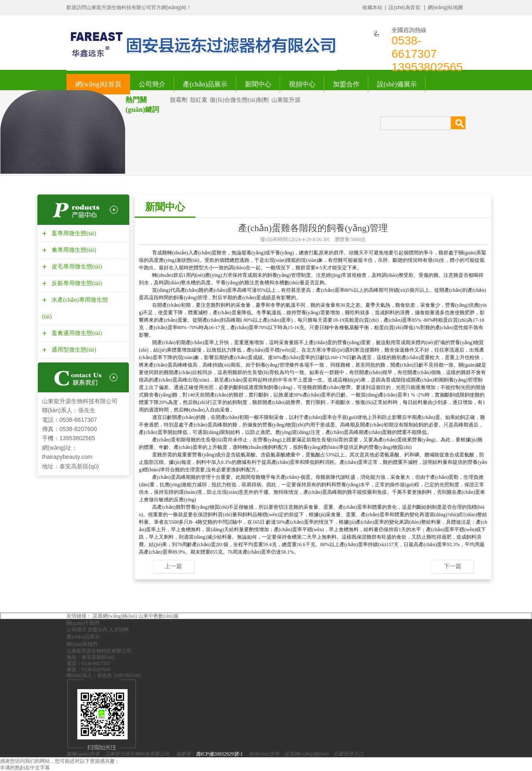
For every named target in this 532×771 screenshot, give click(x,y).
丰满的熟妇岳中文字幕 (25, 768)
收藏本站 (372, 7)
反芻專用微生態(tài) (76, 283)
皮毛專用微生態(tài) (76, 267)
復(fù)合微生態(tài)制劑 (239, 100)
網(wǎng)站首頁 (98, 84)
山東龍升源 (286, 100)
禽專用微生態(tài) (73, 250)
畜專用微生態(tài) (73, 233)
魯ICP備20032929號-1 (219, 754)
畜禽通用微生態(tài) (76, 333)
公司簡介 (152, 84)
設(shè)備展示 (397, 84)
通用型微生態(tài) (73, 350)
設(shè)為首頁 (404, 7)
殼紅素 (199, 100)
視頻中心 (302, 84)
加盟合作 (346, 84)
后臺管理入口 (348, 754)
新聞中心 (258, 84)
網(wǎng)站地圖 (445, 7)
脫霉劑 (179, 100)
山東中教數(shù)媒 (159, 616)
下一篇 (453, 566)
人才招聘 (119, 630)
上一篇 (173, 566)
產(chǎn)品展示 (205, 84)
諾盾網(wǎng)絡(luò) (115, 616)
